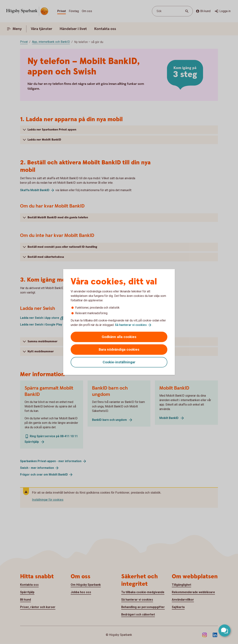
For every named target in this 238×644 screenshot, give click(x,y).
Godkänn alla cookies (119, 337)
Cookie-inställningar (119, 362)
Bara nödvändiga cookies (119, 349)
